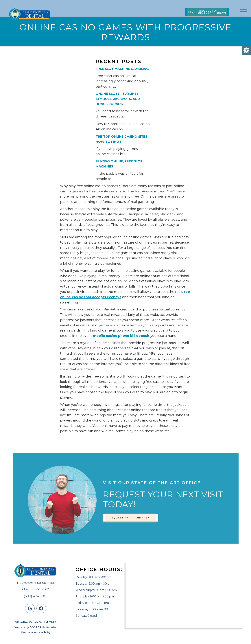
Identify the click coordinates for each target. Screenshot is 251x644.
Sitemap (26, 632)
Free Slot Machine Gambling (122, 69)
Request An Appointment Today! (207, 12)
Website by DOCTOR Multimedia (35, 627)
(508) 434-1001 (36, 596)
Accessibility (42, 632)
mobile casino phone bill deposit (121, 336)
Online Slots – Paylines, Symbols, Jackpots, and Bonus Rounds (118, 99)
